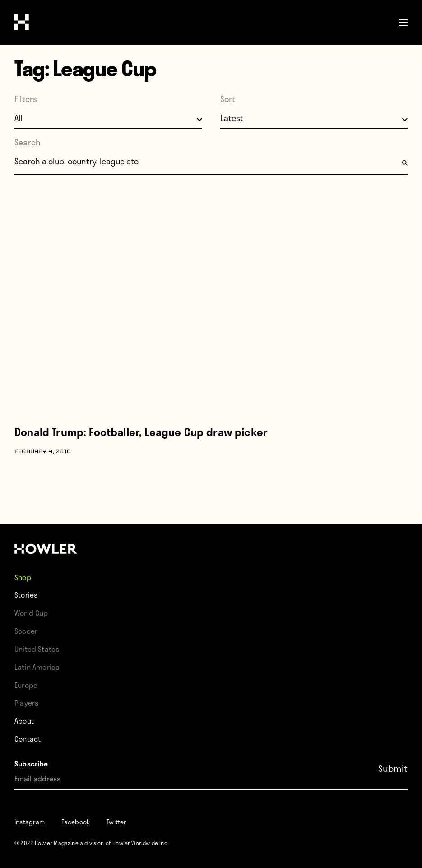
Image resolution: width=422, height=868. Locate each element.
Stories (26, 595)
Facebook (76, 822)
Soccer (26, 631)
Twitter (116, 822)
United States (37, 649)
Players (26, 703)
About (24, 721)
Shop (23, 577)
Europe (26, 685)
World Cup (31, 613)
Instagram (30, 822)
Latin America (37, 667)
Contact (28, 739)
